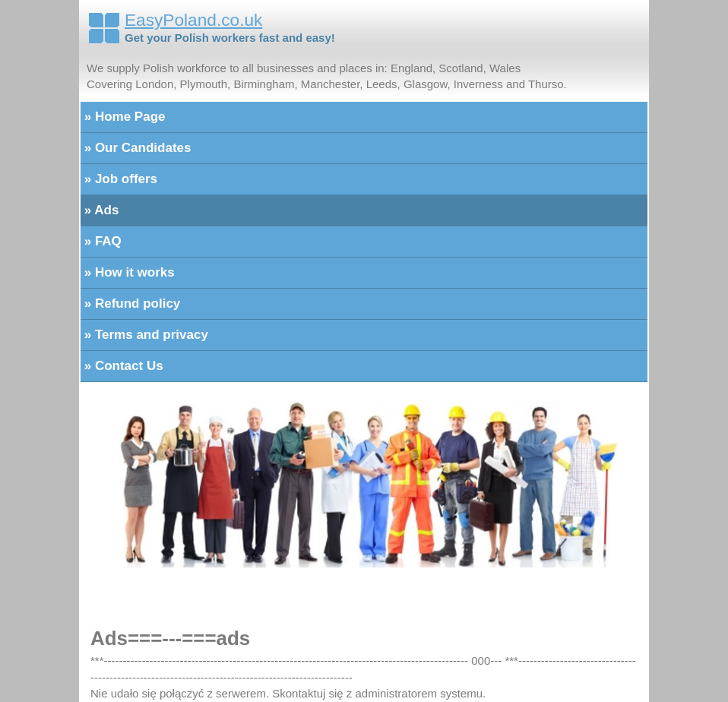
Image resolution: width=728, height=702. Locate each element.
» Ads (100, 210)
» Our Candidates (136, 148)
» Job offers (119, 179)
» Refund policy (130, 304)
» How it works (128, 272)
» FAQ (101, 241)
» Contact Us (122, 366)
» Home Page (123, 117)
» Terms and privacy (144, 335)
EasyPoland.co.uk (193, 20)
